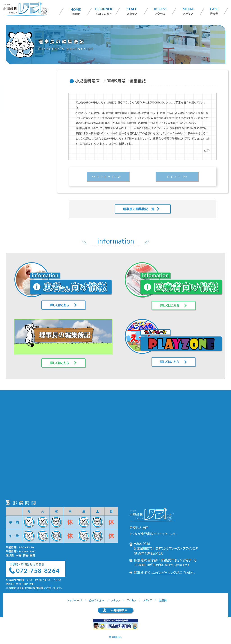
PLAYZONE (19, 110)
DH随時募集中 (118, 610)
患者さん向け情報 (23, 88)
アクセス (160, 11)
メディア (188, 11)
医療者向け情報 (22, 95)
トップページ (75, 600)
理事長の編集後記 (24, 103)
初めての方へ (104, 11)
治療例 (214, 11)
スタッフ (132, 11)
